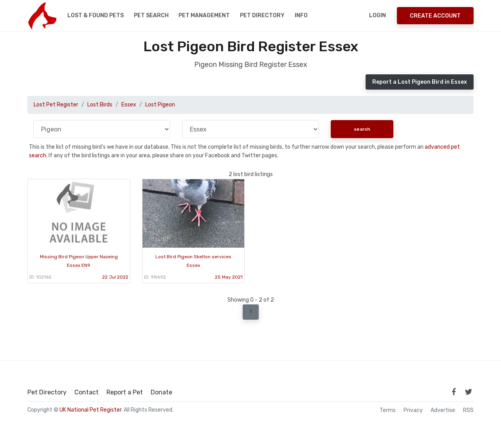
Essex (129, 105)
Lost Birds (100, 105)
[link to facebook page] (454, 392)
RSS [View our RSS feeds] (468, 410)
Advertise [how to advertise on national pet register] (443, 410)
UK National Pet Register (90, 410)
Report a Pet (125, 392)
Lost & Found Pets (96, 15)
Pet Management (204, 15)
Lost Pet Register (56, 105)
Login (378, 15)
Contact (87, 392)
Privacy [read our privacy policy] (413, 410)
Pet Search (151, 15)
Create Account (435, 16)
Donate (161, 392)
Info (301, 15)
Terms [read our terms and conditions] (388, 410)
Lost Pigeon (160, 105)
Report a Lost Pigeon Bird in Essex (420, 82)
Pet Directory (262, 15)
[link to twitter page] (469, 392)
